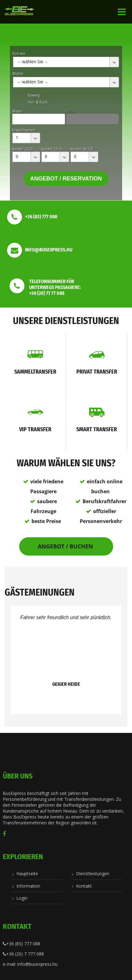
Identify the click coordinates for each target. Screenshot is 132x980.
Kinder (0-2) (22, 149)
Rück (70, 111)
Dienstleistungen (93, 874)
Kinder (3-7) (51, 149)
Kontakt (84, 886)
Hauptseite (27, 874)
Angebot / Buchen (66, 546)
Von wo (19, 53)
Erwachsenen (24, 130)
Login (22, 898)
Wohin (18, 74)
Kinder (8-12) (82, 149)
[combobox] (66, 62)
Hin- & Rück (38, 102)
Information (28, 886)
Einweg (34, 95)
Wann (17, 111)
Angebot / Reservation (66, 179)
